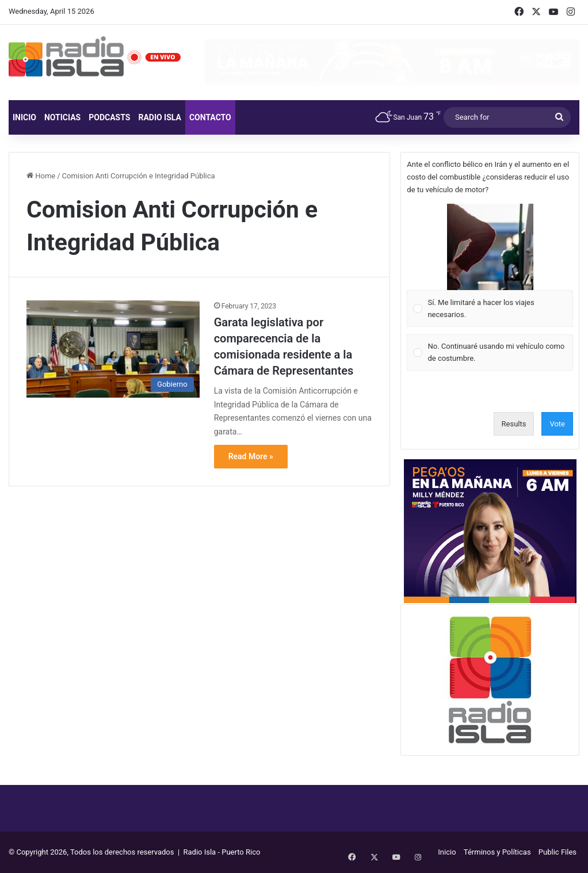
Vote (557, 424)
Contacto (210, 117)
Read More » (251, 456)
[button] (490, 247)
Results (514, 424)
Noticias (62, 117)
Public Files (558, 852)
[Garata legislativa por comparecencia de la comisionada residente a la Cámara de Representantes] (113, 349)
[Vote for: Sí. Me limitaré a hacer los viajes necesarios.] (490, 266)
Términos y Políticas (497, 852)
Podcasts (109, 117)
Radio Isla (160, 117)
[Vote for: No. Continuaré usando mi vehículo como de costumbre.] (490, 352)
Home (41, 176)
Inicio (24, 117)
